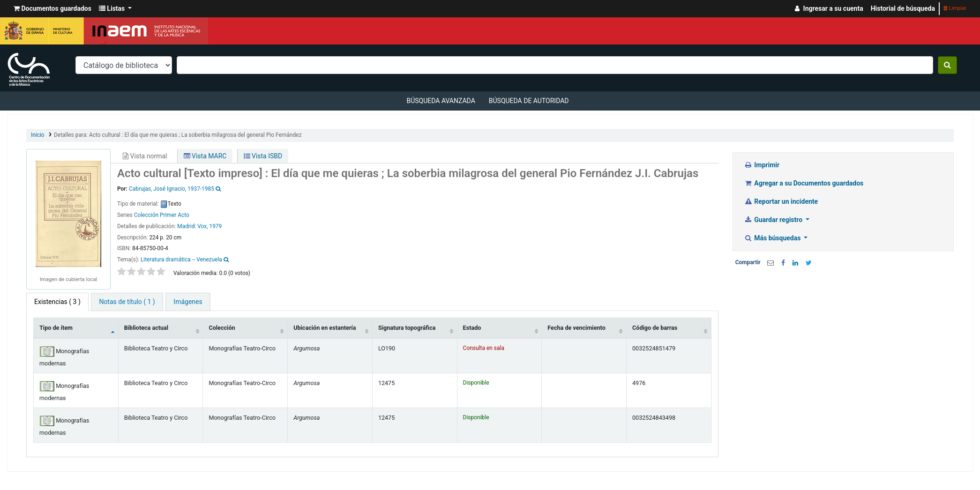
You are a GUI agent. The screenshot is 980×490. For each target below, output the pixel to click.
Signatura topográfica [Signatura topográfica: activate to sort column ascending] (407, 328)
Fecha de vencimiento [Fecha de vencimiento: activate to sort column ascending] (576, 328)
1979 (215, 226)
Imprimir (762, 165)
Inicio (38, 135)
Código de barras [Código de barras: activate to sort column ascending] (655, 328)
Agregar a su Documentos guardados (804, 183)
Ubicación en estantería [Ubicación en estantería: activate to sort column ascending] (325, 328)
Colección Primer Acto (162, 215)
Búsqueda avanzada (441, 101)
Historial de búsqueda (903, 8)
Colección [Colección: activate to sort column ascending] (222, 328)
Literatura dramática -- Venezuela (181, 260)
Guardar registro (774, 220)
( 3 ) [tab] (57, 302)
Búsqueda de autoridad (529, 101)
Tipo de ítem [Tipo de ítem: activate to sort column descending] (56, 328)
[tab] (127, 302)
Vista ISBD (263, 156)
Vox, (202, 226)
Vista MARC (205, 156)
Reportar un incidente (781, 201)
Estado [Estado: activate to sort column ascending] (472, 328)
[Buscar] (947, 65)
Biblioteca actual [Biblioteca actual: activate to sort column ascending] (146, 328)
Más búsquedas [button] (773, 238)
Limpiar (955, 8)
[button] (52, 9)
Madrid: (187, 226)
